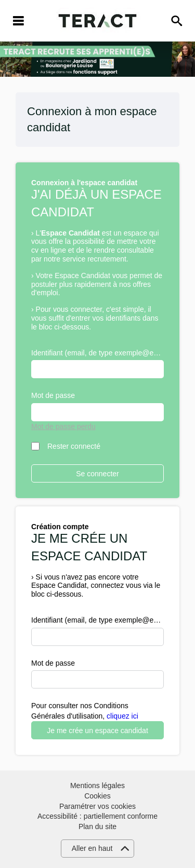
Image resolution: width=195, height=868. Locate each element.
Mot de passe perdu (63, 426)
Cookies (97, 796)
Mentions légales (97, 786)
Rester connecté (74, 446)
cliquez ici (122, 716)
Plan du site (97, 826)
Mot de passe (53, 395)
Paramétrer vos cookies (97, 806)
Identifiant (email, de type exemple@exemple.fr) (97, 353)
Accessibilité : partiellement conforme (97, 816)
